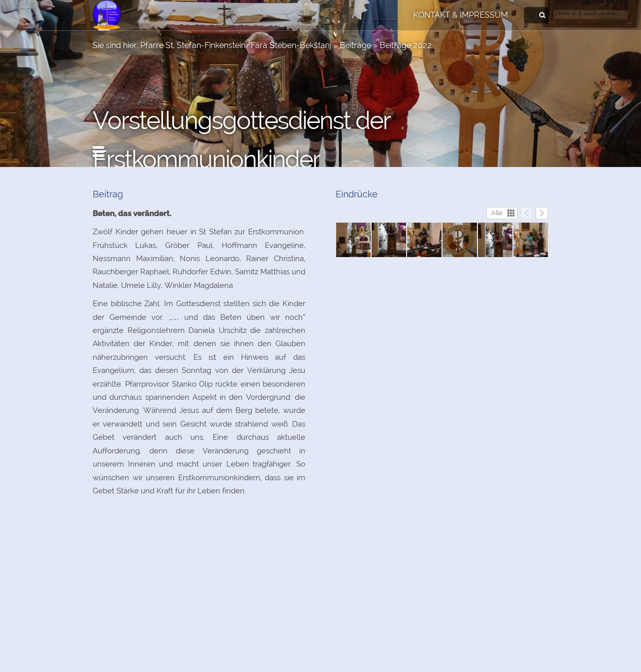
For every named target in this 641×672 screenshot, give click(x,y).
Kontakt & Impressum (460, 15)
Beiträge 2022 (406, 45)
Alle (497, 213)
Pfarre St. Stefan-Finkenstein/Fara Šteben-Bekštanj (236, 45)
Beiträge (355, 45)
